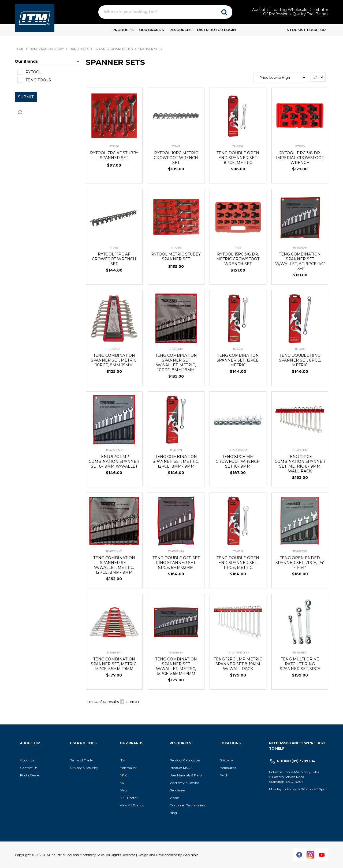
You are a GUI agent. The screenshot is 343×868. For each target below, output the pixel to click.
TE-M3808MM (238, 450)
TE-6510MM (176, 349)
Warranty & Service (184, 783)
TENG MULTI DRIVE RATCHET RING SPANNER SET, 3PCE (300, 664)
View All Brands (132, 805)
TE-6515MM (176, 653)
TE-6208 (238, 146)
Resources (180, 30)
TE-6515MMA (114, 653)
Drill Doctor (129, 798)
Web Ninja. (191, 855)
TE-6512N (176, 450)
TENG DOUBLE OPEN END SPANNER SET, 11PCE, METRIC (238, 563)
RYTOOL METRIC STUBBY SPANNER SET (176, 257)
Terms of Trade (81, 760)
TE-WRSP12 (300, 450)
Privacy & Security (84, 768)
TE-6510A (114, 349)
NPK (123, 775)
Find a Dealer (30, 775)
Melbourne (228, 768)
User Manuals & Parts (186, 775)
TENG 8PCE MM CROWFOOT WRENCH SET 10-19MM (238, 461)
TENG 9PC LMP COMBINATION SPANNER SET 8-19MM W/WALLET (114, 461)
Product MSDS (181, 768)
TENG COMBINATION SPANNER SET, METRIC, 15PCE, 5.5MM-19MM (114, 664)
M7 (122, 783)
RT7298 (176, 248)
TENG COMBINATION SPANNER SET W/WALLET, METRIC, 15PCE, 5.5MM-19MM (176, 666)
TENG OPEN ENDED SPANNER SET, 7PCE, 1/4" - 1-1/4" (300, 563)
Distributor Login (216, 30)
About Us (27, 760)
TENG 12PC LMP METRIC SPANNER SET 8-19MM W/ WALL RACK (238, 664)
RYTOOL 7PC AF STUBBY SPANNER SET (114, 155)
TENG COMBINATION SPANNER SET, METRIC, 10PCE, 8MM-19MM (114, 360)
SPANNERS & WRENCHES (114, 49)
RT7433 (114, 248)
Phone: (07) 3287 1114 (296, 761)
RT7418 (176, 146)
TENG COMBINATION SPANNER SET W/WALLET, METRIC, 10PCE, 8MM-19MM (176, 363)
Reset (20, 112)
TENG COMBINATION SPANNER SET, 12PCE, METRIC (238, 360)
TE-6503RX (300, 653)
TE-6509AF (300, 248)
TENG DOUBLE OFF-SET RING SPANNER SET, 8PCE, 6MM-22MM (176, 563)
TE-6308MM (176, 551)
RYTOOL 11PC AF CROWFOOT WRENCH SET (114, 259)
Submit (26, 97)
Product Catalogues (185, 760)
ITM (123, 760)
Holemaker (128, 768)
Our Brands (152, 30)
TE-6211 (238, 551)
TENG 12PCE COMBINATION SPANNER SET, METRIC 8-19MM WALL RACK (300, 464)
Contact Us (29, 768)
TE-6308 (300, 349)
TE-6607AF (300, 551)
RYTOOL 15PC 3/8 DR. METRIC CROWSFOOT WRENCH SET (238, 259)
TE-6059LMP (114, 450)
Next (135, 702)
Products (123, 30)
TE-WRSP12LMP (238, 653)
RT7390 (300, 146)
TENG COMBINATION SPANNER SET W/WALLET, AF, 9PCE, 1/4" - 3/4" (300, 261)
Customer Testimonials (187, 805)
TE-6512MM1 (114, 551)
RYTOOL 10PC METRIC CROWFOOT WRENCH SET (176, 158)
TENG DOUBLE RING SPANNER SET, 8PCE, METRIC (300, 360)
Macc (124, 790)
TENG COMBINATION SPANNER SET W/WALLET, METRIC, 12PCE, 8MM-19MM (114, 565)
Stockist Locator (306, 30)
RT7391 (238, 248)
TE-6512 (238, 349)
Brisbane (226, 760)
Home (19, 49)
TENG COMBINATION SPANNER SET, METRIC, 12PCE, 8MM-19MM (176, 461)
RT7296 (114, 146)
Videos (174, 798)
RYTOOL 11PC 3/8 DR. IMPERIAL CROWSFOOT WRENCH (300, 158)
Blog (173, 813)
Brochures (178, 790)
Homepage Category (47, 49)
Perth (224, 775)
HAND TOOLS (79, 49)
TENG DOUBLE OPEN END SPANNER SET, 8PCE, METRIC (238, 158)
